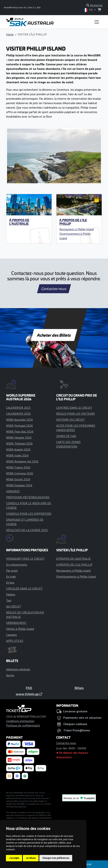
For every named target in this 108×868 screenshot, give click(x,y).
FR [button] (88, 10)
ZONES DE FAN (66, 436)
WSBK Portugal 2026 (19, 426)
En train (11, 576)
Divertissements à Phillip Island (76, 576)
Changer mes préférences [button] (56, 858)
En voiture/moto (17, 565)
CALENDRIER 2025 (18, 408)
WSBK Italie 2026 (17, 455)
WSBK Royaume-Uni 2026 (22, 461)
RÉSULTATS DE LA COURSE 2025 (27, 530)
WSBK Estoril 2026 (18, 479)
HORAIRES (13, 491)
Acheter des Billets (54, 335)
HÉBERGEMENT (16, 623)
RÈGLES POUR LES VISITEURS (76, 414)
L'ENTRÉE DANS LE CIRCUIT (74, 408)
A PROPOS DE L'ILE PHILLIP (73, 222)
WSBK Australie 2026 (19, 420)
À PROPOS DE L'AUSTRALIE (19, 222)
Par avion (12, 571)
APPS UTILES (15, 641)
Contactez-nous (54, 289)
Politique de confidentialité (23, 725)
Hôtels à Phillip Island (20, 629)
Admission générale (18, 669)
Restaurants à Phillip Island (77, 229)
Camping (11, 635)
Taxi (9, 600)
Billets (79, 688)
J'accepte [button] (14, 858)
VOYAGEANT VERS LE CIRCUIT (25, 559)
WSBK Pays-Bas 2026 (20, 431)
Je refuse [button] (31, 858)
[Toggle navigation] (97, 22)
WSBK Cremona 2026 (20, 473)
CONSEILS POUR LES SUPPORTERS (29, 514)
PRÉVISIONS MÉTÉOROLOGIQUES (28, 497)
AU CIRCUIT (14, 606)
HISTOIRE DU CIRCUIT (71, 420)
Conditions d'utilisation (20, 721)
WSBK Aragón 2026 (18, 449)
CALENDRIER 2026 (18, 414)
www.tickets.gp (29, 694)
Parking (11, 594)
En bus (10, 582)
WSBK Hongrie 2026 (19, 437)
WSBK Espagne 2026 (19, 485)
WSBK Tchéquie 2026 (19, 443)
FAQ (29, 688)
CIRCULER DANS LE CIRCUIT (24, 588)
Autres (10, 675)
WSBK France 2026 (18, 467)
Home (10, 34)
